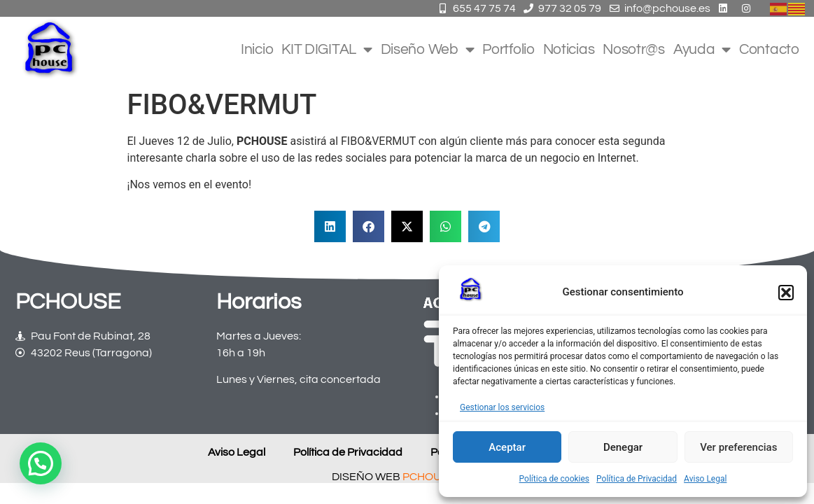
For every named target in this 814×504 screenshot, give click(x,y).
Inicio (257, 49)
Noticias (569, 49)
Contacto (769, 49)
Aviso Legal (705, 479)
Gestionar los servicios (502, 407)
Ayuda (702, 50)
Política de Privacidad (637, 479)
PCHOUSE (429, 477)
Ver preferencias (738, 447)
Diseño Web (428, 50)
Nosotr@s (634, 49)
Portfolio (508, 49)
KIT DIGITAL (327, 50)
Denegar (623, 447)
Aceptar (507, 447)
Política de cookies (555, 479)
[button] (786, 293)
